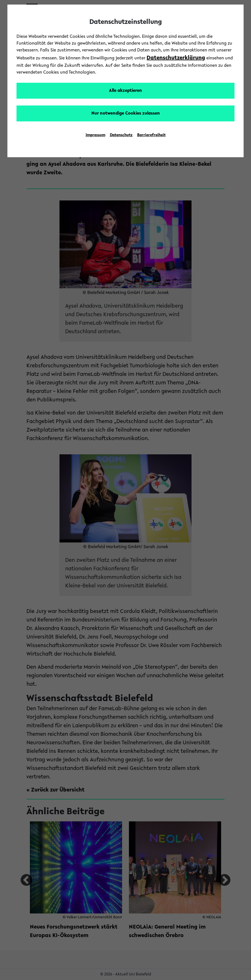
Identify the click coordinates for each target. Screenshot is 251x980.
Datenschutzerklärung (176, 58)
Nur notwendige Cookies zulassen (126, 113)
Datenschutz (121, 135)
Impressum (95, 135)
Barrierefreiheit (151, 135)
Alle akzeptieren (126, 91)
